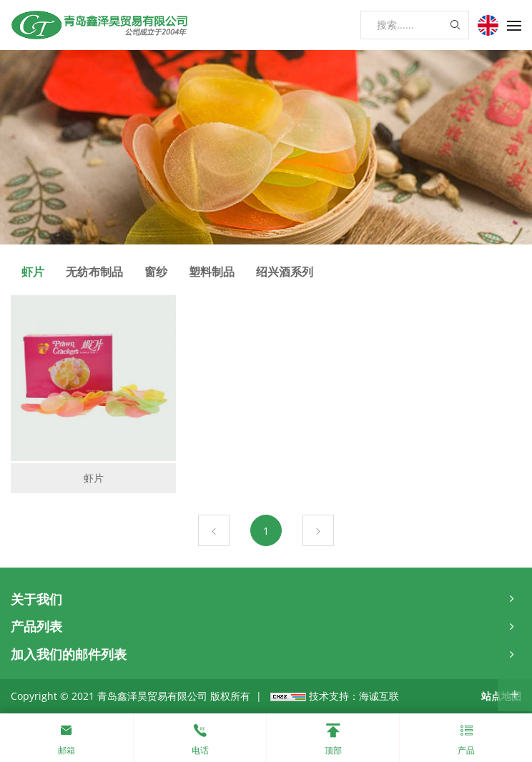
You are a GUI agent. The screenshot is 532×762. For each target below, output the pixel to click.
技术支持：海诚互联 (354, 696)
